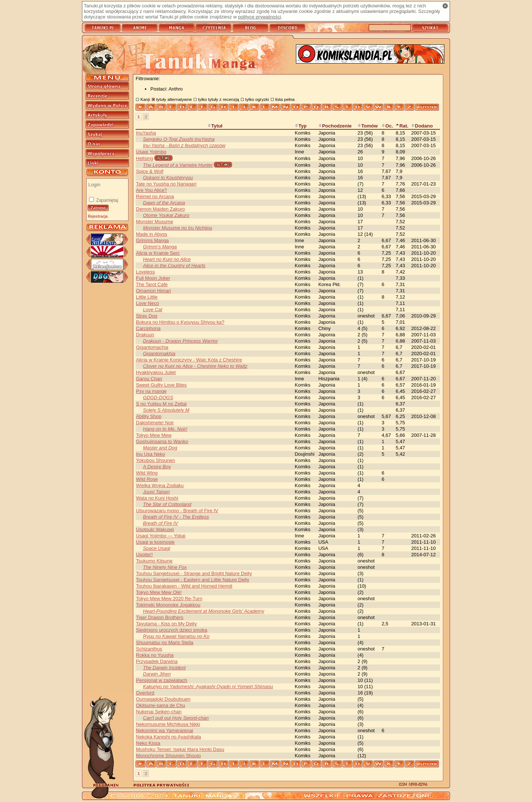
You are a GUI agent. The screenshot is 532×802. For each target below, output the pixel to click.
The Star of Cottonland (167, 504)
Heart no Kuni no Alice (167, 259)
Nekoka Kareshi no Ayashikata (168, 737)
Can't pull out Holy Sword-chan (176, 718)
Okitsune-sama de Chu (161, 705)
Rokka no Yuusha (155, 655)
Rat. (402, 126)
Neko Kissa (148, 743)
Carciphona (148, 328)
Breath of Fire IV (161, 523)
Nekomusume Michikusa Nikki (168, 724)
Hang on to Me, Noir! (165, 429)
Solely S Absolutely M (166, 410)
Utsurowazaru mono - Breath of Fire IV (177, 511)
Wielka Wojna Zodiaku (160, 485)
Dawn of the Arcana (164, 203)
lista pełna (285, 99)
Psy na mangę (151, 391)
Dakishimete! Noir (155, 423)
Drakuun (145, 335)
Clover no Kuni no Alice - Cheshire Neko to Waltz (195, 366)
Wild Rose (147, 479)
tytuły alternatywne (174, 99)
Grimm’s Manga (160, 247)
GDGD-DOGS (158, 397)
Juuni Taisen (156, 492)
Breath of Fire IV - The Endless (176, 517)
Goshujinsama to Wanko (162, 441)
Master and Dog (160, 448)
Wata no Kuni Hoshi (157, 498)
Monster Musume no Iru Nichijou (178, 228)
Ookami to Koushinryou (168, 178)
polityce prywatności (259, 17)
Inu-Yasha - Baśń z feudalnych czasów (184, 145)
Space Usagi (157, 548)
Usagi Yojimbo (151, 152)
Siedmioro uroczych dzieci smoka (172, 630)
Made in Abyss (152, 234)
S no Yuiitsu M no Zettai (161, 404)
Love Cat (153, 310)
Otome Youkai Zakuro (166, 215)
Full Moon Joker (153, 278)
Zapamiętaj (107, 200)
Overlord (145, 693)
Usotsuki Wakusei (155, 529)
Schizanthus (149, 649)
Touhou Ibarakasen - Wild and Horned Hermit (184, 586)
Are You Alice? (151, 190)
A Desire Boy (157, 467)
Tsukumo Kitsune (154, 561)
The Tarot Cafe (152, 284)
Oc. (387, 126)
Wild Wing (147, 473)
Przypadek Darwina (157, 661)
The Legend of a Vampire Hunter (178, 165)
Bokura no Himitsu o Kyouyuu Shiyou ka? (180, 322)
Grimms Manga (152, 240)
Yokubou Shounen (156, 460)
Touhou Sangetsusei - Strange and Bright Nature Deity (194, 573)
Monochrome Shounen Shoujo (168, 756)
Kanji (145, 99)
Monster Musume (154, 222)
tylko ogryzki (257, 99)
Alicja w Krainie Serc (158, 253)
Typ (301, 126)
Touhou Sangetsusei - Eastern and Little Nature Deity (192, 580)
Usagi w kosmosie (155, 542)
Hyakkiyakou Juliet (156, 372)
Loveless (145, 272)
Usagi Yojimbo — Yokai (161, 536)
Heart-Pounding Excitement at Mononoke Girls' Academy (204, 611)
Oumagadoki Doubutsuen (163, 699)
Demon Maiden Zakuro (160, 209)
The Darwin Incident (164, 668)
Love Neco (147, 303)
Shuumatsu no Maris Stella (165, 643)
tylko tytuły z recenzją (219, 99)
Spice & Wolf (150, 171)
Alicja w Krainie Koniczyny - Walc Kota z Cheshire (189, 360)
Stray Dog (147, 316)
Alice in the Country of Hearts (174, 266)
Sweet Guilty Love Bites (161, 385)
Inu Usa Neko (151, 454)
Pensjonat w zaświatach (162, 680)
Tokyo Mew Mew (154, 435)
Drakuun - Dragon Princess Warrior (180, 341)
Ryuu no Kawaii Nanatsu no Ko (176, 636)
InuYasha (146, 133)
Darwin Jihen (157, 674)
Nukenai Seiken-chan (159, 712)
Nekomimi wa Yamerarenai (165, 730)
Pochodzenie (335, 126)
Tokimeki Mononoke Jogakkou (168, 605)
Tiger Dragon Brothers (160, 617)
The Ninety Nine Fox (165, 567)
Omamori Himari (154, 291)
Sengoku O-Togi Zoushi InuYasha (179, 139)
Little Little (147, 297)
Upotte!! (144, 555)
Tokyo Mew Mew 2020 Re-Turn (169, 599)
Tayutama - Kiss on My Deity (166, 624)
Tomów (368, 126)
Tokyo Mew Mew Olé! (159, 592)
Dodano (422, 126)
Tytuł (215, 126)
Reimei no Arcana (155, 196)
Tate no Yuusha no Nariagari (166, 184)
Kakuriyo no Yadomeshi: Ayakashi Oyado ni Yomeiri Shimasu (208, 687)
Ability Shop (149, 416)
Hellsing (144, 158)
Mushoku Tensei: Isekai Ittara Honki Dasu (180, 749)
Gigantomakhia (159, 354)
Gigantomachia (152, 347)
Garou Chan (149, 379)
